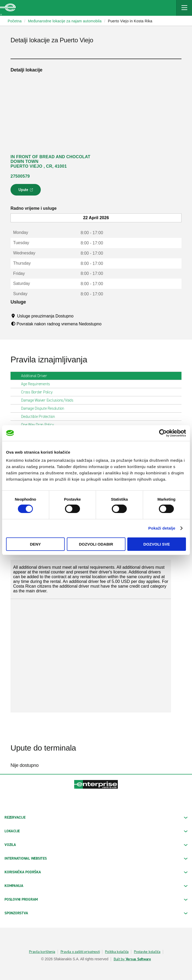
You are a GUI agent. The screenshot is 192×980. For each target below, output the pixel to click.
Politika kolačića (117, 952)
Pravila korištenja (42, 952)
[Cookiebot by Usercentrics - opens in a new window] (163, 433)
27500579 (20, 176)
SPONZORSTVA (96, 913)
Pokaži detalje (162, 528)
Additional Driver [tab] (36, 376)
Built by (132, 959)
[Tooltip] (79, 316)
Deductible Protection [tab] (40, 417)
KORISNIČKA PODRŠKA (96, 872)
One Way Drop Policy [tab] (39, 425)
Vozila (96, 845)
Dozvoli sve (157, 544)
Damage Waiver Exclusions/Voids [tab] (49, 400)
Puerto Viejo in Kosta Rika (130, 21)
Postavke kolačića (147, 952)
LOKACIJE (96, 831)
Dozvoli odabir (96, 544)
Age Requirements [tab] (38, 384)
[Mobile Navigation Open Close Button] (184, 8)
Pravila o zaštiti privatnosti (80, 952)
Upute (26, 191)
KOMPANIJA (96, 886)
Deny (36, 544)
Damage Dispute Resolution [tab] (45, 408)
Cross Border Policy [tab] (39, 392)
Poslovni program (96, 899)
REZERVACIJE (96, 817)
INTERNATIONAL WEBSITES (96, 858)
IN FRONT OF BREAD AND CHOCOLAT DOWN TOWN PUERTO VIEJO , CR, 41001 (50, 161)
